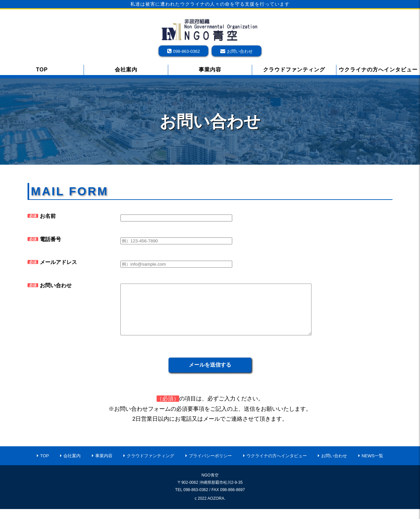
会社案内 (126, 70)
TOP (42, 70)
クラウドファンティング (294, 70)
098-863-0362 (187, 51)
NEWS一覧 (372, 466)
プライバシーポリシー (210, 466)
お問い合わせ (240, 51)
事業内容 (210, 70)
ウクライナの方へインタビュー (378, 70)
